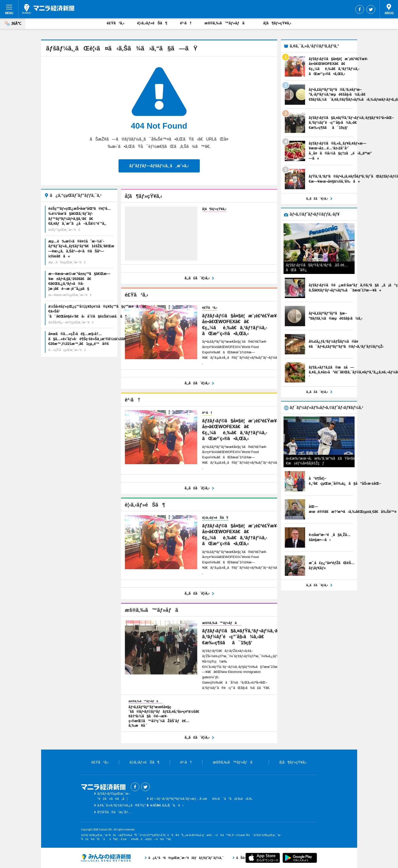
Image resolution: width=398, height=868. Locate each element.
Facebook (360, 9)
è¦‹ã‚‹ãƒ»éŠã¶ (152, 23)
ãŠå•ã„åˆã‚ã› (167, 805)
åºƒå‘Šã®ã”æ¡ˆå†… (114, 812)
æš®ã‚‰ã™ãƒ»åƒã (227, 23)
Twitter (371, 9)
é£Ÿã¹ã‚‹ (116, 23)
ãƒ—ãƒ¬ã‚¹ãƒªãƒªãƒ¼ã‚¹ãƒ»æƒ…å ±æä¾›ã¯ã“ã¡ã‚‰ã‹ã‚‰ (201, 799)
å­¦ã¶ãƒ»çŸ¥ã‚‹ (277, 23)
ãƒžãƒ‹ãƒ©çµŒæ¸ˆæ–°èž (48, 9)
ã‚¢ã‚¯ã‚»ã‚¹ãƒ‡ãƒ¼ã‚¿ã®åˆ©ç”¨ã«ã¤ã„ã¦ (134, 805)
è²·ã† (186, 23)
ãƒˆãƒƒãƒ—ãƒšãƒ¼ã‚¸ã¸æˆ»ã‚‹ (159, 166)
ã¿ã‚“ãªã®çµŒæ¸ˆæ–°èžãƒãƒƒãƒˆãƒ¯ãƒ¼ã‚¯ (106, 858)
